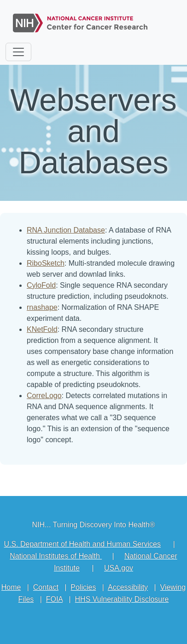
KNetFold (42, 329)
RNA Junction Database (66, 230)
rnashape (42, 307)
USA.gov (119, 568)
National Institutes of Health (56, 556)
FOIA (54, 599)
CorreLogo (44, 396)
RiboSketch (46, 263)
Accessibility (128, 587)
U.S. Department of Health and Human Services (82, 544)
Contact (46, 587)
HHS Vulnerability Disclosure (122, 599)
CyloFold (41, 285)
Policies (83, 587)
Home (11, 587)
